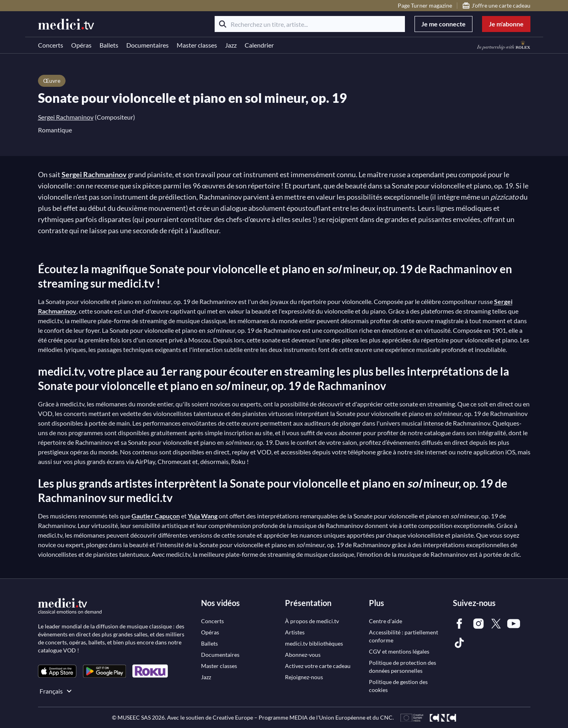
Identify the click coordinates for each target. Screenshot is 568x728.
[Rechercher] (223, 24)
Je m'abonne (506, 24)
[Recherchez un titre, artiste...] (310, 24)
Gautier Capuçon (156, 516)
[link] (57, 671)
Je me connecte (443, 24)
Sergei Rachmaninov (66, 117)
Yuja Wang (203, 516)
